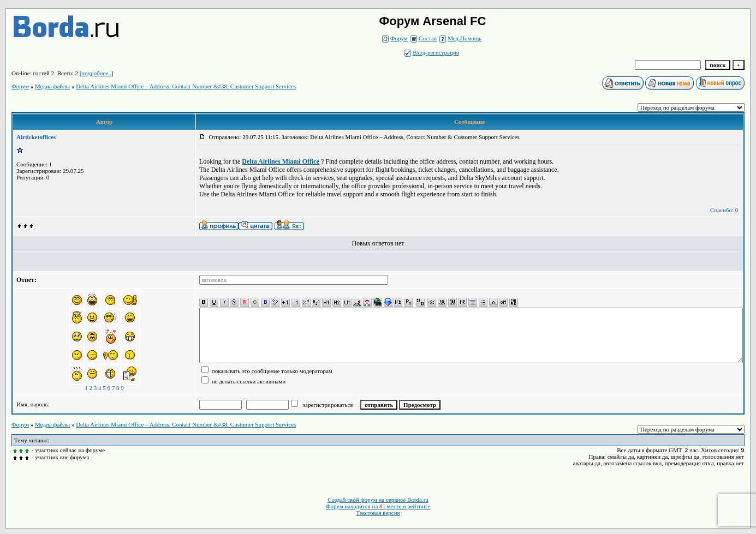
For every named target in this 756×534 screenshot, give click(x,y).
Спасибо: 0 (724, 210)
